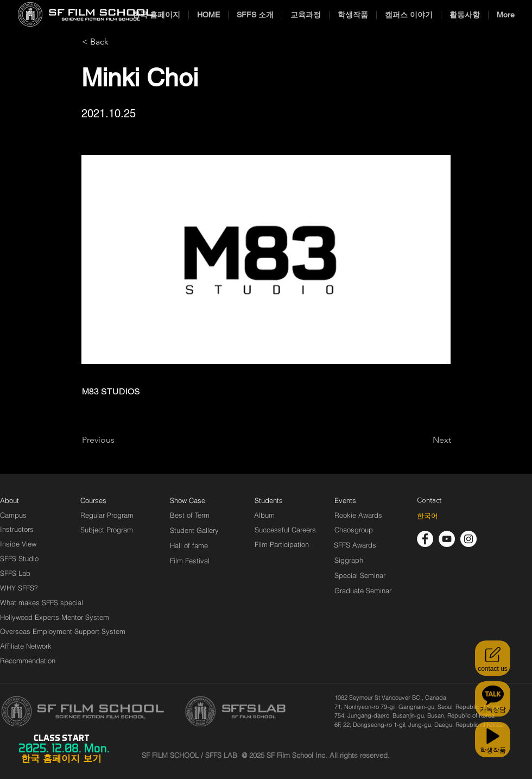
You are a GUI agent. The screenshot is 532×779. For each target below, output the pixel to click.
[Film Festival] (190, 561)
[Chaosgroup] (354, 530)
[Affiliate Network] (28, 646)
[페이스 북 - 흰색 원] (425, 539)
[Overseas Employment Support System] (63, 631)
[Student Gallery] (194, 530)
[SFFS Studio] (19, 558)
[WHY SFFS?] (28, 588)
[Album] (283, 515)
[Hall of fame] (189, 545)
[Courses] (107, 500)
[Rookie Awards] (358, 515)
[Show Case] (194, 500)
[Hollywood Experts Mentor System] (55, 617)
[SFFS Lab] (15, 573)
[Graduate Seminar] (364, 590)
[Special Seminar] (360, 575)
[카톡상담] (493, 699)
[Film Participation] (282, 544)
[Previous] (118, 440)
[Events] (358, 500)
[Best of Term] (190, 515)
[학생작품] (493, 740)
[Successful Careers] (285, 530)
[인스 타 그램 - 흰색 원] (468, 539)
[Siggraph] (349, 560)
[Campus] (13, 515)
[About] (10, 500)
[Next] (424, 440)
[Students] (269, 500)
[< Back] (118, 42)
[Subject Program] (107, 530)
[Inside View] (19, 544)
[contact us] (493, 658)
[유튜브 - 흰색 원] (447, 539)
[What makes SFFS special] (42, 602)
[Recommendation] (28, 661)
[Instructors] (17, 529)
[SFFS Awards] (355, 545)
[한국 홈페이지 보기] (61, 759)
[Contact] (429, 500)
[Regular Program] (107, 515)
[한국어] (427, 516)
